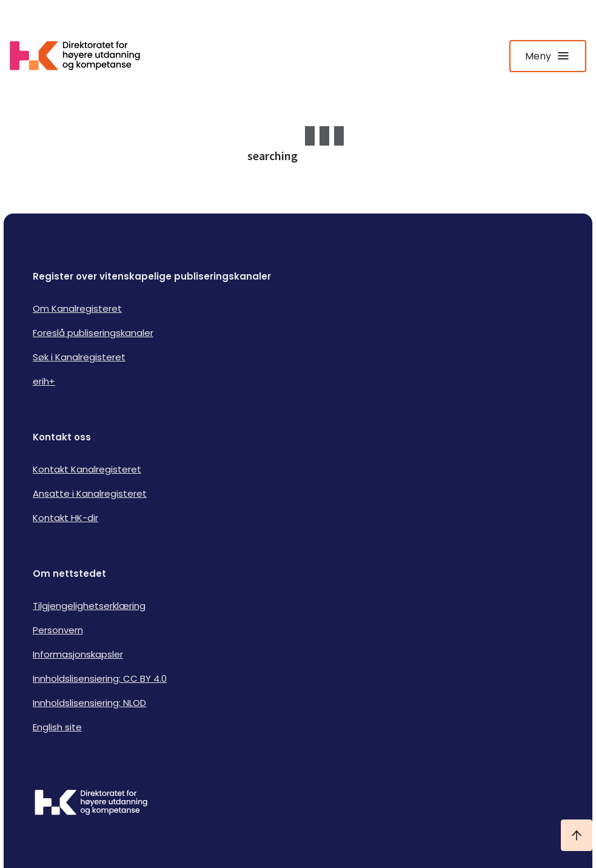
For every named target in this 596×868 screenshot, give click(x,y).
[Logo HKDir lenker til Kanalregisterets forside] (82, 56)
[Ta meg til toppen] (577, 835)
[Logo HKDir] (298, 804)
